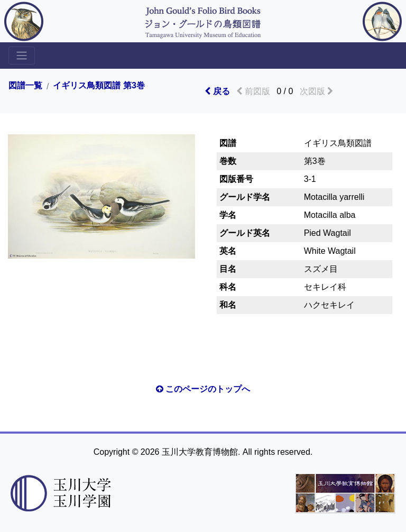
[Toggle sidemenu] (22, 56)
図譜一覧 (25, 86)
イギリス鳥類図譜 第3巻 (99, 86)
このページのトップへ (203, 389)
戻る (217, 91)
